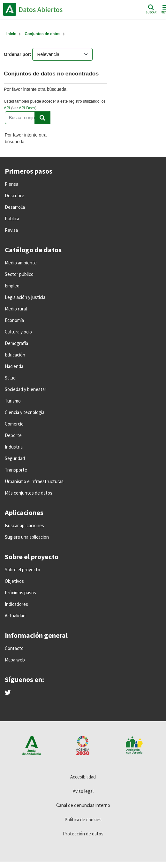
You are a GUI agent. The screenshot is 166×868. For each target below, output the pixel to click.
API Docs (27, 108)
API (7, 108)
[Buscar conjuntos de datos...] (28, 118)
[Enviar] (42, 118)
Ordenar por (17, 54)
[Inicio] (11, 34)
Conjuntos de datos (42, 34)
